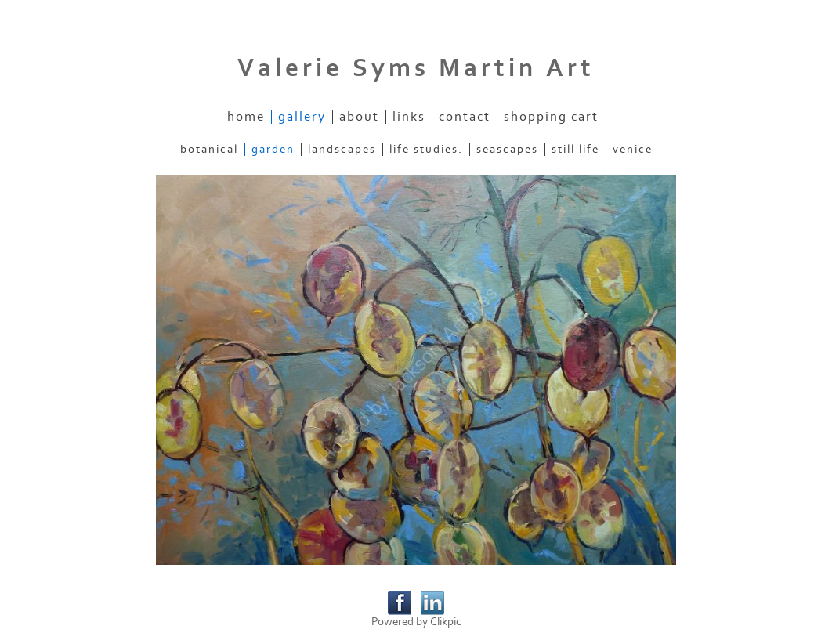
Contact (465, 117)
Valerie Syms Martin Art (416, 68)
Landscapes (342, 149)
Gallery (302, 117)
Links (409, 117)
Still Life (575, 149)
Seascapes (507, 149)
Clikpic (446, 622)
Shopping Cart (551, 117)
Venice (633, 149)
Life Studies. (426, 149)
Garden (273, 149)
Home (246, 117)
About (359, 117)
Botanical (209, 149)
